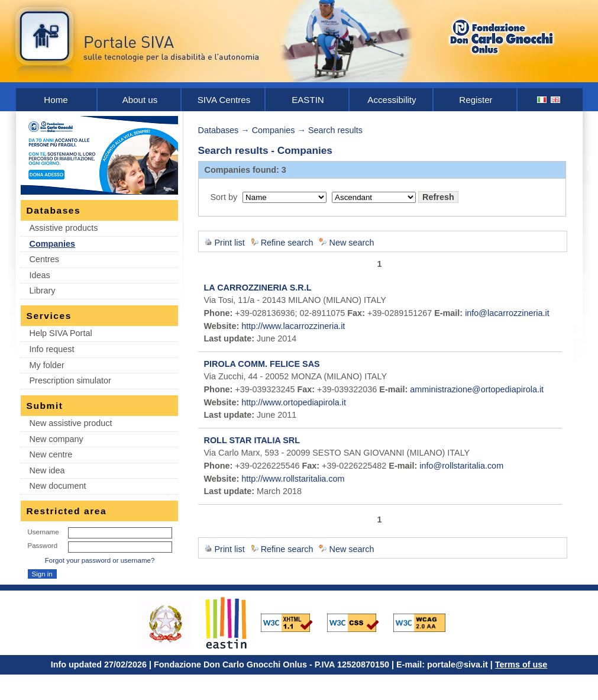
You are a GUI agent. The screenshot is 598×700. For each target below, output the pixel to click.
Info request (52, 349)
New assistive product (71, 423)
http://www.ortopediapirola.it (294, 402)
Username (43, 532)
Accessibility (392, 100)
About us (140, 100)
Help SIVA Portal (61, 333)
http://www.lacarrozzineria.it (293, 326)
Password (43, 546)
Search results (335, 130)
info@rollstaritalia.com (461, 466)
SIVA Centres (224, 100)
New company (56, 439)
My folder (47, 365)
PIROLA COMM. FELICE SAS (262, 364)
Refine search (287, 243)
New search (351, 243)
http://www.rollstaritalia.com (293, 479)
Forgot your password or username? (100, 560)
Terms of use (521, 664)
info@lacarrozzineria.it (507, 313)
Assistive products (64, 228)
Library (43, 291)
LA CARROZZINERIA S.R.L (258, 288)
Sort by (224, 197)
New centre (51, 454)
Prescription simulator (70, 380)
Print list (230, 243)
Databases (219, 130)
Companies (53, 244)
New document (58, 486)
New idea (47, 470)
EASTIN (308, 100)
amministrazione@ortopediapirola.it (477, 389)
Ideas (40, 275)
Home (56, 100)
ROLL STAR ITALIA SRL (252, 440)
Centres (44, 259)
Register (476, 100)
